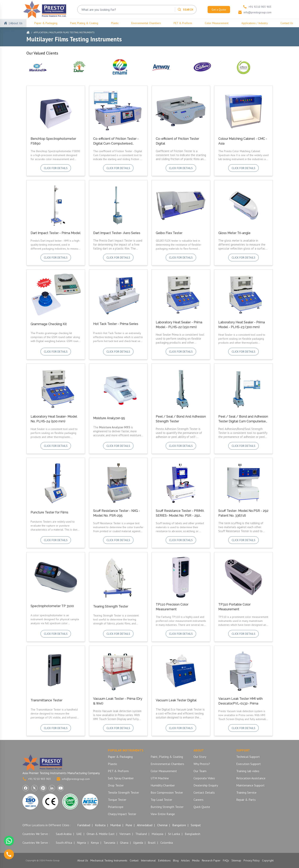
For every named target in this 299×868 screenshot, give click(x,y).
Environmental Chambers (146, 23)
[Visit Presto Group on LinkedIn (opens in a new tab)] (52, 788)
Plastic (115, 23)
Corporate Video (204, 778)
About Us (83, 860)
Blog (176, 860)
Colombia (167, 843)
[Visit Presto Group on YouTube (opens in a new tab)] (61, 788)
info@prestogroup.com (73, 779)
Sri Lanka (174, 834)
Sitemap (236, 860)
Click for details (56, 168)
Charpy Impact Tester (122, 814)
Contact (134, 860)
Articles (185, 860)
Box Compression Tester (167, 792)
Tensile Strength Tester (123, 792)
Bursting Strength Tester (167, 807)
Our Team (200, 771)
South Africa (64, 843)
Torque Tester (117, 800)
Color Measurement (217, 23)
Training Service (246, 792)
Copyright (268, 860)
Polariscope (116, 807)
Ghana (124, 843)
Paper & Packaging (46, 23)
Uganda (138, 843)
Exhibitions (164, 860)
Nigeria (81, 843)
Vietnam (125, 834)
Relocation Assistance (251, 778)
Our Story (200, 757)
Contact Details (204, 792)
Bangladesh (193, 834)
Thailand (141, 834)
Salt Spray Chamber (121, 778)
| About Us (16, 23)
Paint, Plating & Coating (84, 23)
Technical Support (248, 757)
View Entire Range (163, 814)
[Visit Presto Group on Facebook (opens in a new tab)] (26, 788)
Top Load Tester (161, 800)
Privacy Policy (252, 860)
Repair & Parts (246, 800)
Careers (198, 800)
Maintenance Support (250, 785)
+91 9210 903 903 (37, 779)
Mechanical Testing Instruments (109, 860)
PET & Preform (183, 23)
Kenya (95, 843)
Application (41, 32)
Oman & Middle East (101, 834)
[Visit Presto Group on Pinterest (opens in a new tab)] (43, 788)
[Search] (185, 10)
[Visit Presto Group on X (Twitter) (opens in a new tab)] (34, 788)
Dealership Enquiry (206, 785)
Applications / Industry (255, 23)
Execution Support (249, 764)
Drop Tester (116, 785)
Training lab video (248, 771)
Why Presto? (202, 764)
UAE (79, 834)
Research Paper (211, 860)
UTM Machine (160, 778)
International (148, 860)
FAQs (226, 860)
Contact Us (287, 23)
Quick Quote (202, 807)
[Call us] (9, 854)
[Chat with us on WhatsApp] (9, 841)
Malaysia (157, 834)
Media (196, 860)
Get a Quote (219, 10)
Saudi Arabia (64, 834)
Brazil (152, 843)
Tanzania (109, 843)
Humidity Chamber (163, 785)
